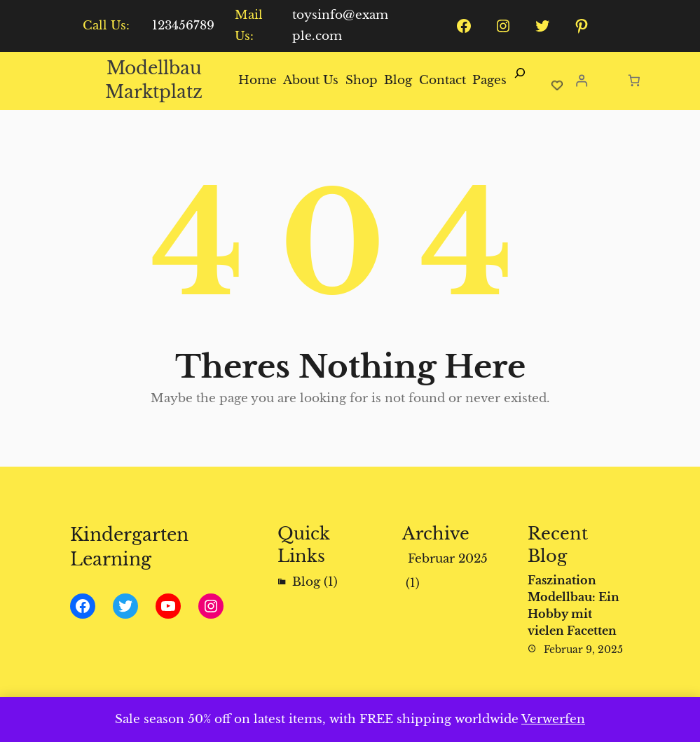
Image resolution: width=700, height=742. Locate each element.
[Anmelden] (582, 81)
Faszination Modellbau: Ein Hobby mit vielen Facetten (574, 605)
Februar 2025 (448, 559)
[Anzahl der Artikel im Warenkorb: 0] (634, 80)
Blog (306, 582)
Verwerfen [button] (553, 719)
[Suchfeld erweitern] (520, 81)
